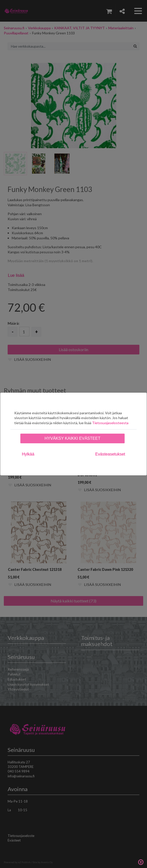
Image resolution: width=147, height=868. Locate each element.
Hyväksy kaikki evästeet (72, 438)
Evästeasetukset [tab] (110, 454)
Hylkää (28, 454)
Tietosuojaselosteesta (110, 423)
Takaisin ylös (141, 862)
